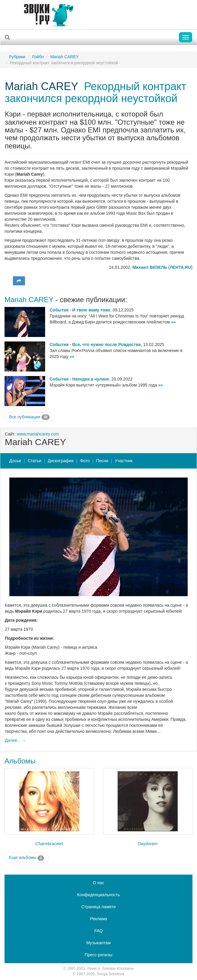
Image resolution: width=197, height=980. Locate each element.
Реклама (98, 919)
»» (174, 322)
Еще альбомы (26, 858)
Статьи (34, 461)
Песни (102, 461)
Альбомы (20, 761)
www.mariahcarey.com (38, 434)
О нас (99, 883)
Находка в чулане (91, 379)
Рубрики (17, 57)
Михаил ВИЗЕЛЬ (150, 267)
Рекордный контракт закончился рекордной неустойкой (95, 92)
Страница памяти (98, 907)
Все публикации (29, 417)
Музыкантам (99, 943)
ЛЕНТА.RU (180, 267)
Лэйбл (38, 57)
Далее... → (15, 740)
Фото (85, 461)
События (59, 310)
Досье (15, 461)
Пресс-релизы (99, 955)
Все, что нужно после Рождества (106, 344)
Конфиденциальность (98, 895)
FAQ (98, 931)
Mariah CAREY (65, 57)
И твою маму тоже (91, 310)
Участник (124, 461)
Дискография (61, 461)
